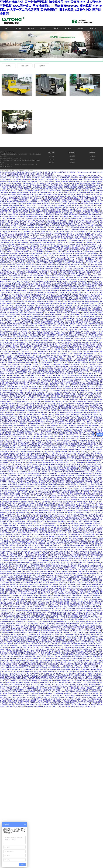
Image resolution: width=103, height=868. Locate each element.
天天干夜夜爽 (84, 193)
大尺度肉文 (74, 316)
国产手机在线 (8, 457)
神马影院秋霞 (56, 200)
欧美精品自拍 (75, 228)
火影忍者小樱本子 (92, 244)
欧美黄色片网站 (68, 211)
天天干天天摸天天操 (37, 684)
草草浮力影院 (35, 683)
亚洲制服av (74, 178)
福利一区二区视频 (62, 570)
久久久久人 (85, 409)
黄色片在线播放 (33, 181)
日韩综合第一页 (86, 370)
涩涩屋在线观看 (83, 289)
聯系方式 (93, 156)
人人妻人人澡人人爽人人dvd (20, 300)
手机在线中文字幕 (69, 207)
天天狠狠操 (27, 509)
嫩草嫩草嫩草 (80, 235)
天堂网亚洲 (49, 662)
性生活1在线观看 (36, 442)
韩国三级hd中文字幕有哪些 (47, 457)
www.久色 (27, 246)
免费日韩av (62, 446)
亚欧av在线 (9, 355)
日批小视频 (68, 340)
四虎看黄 (20, 509)
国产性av (39, 263)
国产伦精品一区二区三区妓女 (37, 261)
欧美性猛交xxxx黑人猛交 (8, 437)
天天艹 (69, 230)
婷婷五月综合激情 (10, 272)
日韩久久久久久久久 (64, 352)
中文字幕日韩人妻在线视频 (71, 252)
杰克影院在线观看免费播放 (91, 267)
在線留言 (80, 28)
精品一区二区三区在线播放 (53, 211)
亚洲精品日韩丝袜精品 (37, 374)
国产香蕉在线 (27, 257)
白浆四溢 (45, 536)
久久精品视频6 (87, 233)
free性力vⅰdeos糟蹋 (71, 281)
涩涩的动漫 (38, 265)
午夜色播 (5, 370)
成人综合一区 (33, 492)
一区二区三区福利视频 (56, 383)
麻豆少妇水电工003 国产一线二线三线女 (58, 302)
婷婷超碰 (84, 250)
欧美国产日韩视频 (28, 285)
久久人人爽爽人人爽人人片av (21, 699)
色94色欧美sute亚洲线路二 (70, 390)
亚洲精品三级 (26, 511)
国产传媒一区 (5, 254)
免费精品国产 (80, 320)
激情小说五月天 (44, 509)
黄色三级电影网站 (43, 270)
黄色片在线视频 (61, 279)
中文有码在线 (90, 673)
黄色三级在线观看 (22, 331)
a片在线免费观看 (58, 694)
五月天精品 (42, 350)
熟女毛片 (64, 376)
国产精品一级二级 (84, 261)
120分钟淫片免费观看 (96, 540)
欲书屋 (74, 392)
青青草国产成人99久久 (34, 536)
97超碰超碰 (22, 422)
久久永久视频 (71, 609)
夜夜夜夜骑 (44, 618)
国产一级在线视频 (94, 309)
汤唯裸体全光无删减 (65, 205)
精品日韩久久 (82, 194)
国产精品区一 (62, 671)
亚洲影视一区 (48, 259)
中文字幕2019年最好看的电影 (16, 522)
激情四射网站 (67, 596)
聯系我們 (93, 28)
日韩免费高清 (79, 377)
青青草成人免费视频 (78, 274)
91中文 (77, 487)
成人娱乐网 (77, 211)
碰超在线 (94, 485)
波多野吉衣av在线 (66, 298)
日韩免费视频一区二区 (24, 193)
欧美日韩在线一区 (20, 457)
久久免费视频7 (61, 235)
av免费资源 (54, 224)
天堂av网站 (60, 242)
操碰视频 (27, 231)
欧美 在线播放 (30, 503)
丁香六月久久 (49, 392)
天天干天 (88, 231)
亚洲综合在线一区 (8, 559)
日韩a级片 (21, 707)
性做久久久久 (18, 326)
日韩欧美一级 (43, 241)
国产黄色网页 (44, 383)
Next (99, 44)
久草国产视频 (80, 627)
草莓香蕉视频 (67, 398)
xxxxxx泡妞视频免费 (7, 298)
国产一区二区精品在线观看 (28, 270)
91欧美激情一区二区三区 (44, 594)
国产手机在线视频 (18, 638)
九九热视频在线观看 (51, 180)
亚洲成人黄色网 (15, 494)
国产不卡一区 (60, 374)
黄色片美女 (16, 287)
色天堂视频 (67, 263)
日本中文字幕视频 (64, 470)
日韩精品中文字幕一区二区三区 (84, 278)
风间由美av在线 (22, 361)
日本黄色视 (47, 254)
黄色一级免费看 (19, 302)
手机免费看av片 (29, 548)
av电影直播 (16, 337)
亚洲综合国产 (45, 328)
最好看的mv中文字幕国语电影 (22, 183)
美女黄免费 (8, 690)
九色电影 (60, 612)
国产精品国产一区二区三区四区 (39, 450)
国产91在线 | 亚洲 (80, 457)
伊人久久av (57, 442)
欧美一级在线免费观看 (24, 348)
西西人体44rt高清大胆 (63, 605)
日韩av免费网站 (90, 324)
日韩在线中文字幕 (77, 263)
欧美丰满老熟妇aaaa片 (71, 213)
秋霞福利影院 (62, 522)
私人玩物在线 (16, 398)
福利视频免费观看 (91, 257)
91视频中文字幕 (55, 561)
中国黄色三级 (64, 255)
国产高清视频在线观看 (88, 488)
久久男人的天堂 (28, 448)
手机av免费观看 (71, 324)
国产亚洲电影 (5, 557)
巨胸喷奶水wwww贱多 (82, 381)
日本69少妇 (88, 651)
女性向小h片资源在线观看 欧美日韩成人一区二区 (26, 518)
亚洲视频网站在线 (35, 564)
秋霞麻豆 (13, 209)
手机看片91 (82, 594)
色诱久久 (49, 686)
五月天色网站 (38, 401)
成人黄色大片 (96, 427)
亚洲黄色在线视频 (83, 189)
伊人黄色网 (57, 181)
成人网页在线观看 (43, 189)
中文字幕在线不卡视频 (33, 379)
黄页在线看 (53, 516)
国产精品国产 (53, 470)
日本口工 (64, 209)
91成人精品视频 (31, 426)
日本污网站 (97, 422)
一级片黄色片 (79, 318)
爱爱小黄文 (9, 191)
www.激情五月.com (35, 200)
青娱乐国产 (79, 379)
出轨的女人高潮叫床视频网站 (58, 640)
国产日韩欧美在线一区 (70, 261)
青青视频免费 (76, 370)
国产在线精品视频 (16, 655)
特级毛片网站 (20, 220)
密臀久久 (48, 703)
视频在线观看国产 (97, 183)
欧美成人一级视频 (74, 451)
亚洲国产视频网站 (35, 424)
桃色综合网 (74, 429)
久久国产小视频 (70, 509)
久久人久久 (46, 296)
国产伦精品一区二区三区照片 (82, 464)
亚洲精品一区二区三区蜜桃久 (87, 187)
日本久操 (84, 507)
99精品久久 (52, 241)
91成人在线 (26, 684)
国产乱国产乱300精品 (30, 603)
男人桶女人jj (44, 474)
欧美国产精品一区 (25, 279)
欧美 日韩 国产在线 (25, 681)
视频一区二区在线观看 (51, 198)
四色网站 (10, 549)
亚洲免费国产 (80, 270)
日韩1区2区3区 (75, 387)
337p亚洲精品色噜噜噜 (61, 444)
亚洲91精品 (89, 657)
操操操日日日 (69, 339)
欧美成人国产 (37, 283)
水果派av (26, 516)
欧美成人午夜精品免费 (28, 259)
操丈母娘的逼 (82, 426)
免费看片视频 (52, 468)
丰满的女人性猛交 (48, 263)
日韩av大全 (4, 294)
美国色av (58, 209)
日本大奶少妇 (49, 368)
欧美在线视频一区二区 (10, 664)
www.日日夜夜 (41, 294)
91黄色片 (13, 614)
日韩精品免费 (91, 246)
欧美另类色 (6, 507)
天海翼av (81, 707)
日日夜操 (44, 640)
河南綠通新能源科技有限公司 (8, 154)
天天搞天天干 (78, 413)
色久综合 (15, 551)
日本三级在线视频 (41, 305)
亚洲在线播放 (58, 660)
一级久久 (42, 181)
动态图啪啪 (46, 409)
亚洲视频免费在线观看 (48, 405)
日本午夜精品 (90, 300)
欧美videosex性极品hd (64, 313)
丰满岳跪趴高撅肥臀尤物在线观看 (21, 353)
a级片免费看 (45, 307)
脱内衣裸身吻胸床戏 (74, 644)
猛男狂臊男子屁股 (38, 315)
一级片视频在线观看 (49, 242)
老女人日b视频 (12, 237)
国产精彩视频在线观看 (66, 407)
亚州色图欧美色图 (75, 255)
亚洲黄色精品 (72, 189)
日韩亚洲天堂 (61, 403)
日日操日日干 (58, 392)
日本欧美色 (46, 278)
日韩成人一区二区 (56, 257)
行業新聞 (72, 159)
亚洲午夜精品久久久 (68, 254)
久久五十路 (60, 518)
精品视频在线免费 (90, 400)
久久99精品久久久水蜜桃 (84, 679)
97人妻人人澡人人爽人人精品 (73, 329)
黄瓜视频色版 (78, 242)
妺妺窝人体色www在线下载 (86, 403)
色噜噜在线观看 (79, 646)
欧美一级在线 (55, 215)
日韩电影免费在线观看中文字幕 (35, 191)
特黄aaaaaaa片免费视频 (16, 694)
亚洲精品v (54, 705)
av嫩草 (60, 252)
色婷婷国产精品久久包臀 (86, 226)
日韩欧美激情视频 (52, 577)
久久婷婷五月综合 (85, 579)
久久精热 (8, 529)
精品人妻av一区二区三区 (15, 385)
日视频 (26, 577)
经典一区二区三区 (94, 250)
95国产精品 (23, 472)
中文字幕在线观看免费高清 (14, 651)
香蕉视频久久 (73, 226)
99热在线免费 (81, 361)
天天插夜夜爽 (83, 328)
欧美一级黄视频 (26, 671)
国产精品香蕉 (92, 507)
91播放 (73, 629)
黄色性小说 (50, 350)
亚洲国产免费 (46, 200)
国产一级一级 (63, 673)
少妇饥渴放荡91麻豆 (35, 213)
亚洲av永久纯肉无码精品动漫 (85, 222)
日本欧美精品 (61, 457)
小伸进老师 (69, 359)
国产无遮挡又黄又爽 (11, 442)
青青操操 (83, 348)
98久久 (34, 189)
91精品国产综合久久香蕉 (69, 442)
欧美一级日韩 (97, 414)
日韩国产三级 (30, 538)
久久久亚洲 (20, 218)
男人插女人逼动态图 (89, 205)
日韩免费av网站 (56, 429)
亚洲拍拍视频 (29, 427)
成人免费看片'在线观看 (81, 690)
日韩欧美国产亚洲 (78, 533)
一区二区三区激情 (58, 512)
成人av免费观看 (85, 666)
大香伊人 (83, 518)
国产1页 (42, 522)
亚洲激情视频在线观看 (57, 485)
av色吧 (67, 394)
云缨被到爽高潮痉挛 (53, 291)
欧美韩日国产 (97, 597)
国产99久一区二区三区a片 (52, 185)
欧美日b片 (81, 561)
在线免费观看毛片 (39, 514)
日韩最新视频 (97, 464)
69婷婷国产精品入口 (22, 303)
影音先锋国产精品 (71, 372)
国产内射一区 (36, 681)
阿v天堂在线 (92, 525)
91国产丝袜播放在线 (16, 187)
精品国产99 (85, 655)
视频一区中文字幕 (75, 239)
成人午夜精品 (80, 207)
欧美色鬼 (28, 499)
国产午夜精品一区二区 (79, 246)
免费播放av (76, 198)
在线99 (98, 562)
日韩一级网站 (50, 603)
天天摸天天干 (43, 272)
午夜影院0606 (10, 514)
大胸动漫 (37, 285)
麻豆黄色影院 (36, 178)
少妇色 (69, 326)
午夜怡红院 (14, 646)
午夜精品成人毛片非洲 (28, 287)
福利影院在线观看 (51, 522)
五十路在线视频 (42, 688)
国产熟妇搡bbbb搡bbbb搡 (58, 233)
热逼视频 (7, 226)
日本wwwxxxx (35, 398)
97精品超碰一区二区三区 (69, 561)
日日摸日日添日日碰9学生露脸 (28, 485)
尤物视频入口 (82, 633)
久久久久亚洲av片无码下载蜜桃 (63, 431)
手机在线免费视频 (78, 614)
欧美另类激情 (60, 588)
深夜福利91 (4, 193)
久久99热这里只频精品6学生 (36, 291)
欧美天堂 (46, 581)
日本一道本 (19, 390)
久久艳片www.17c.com (38, 235)
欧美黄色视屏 (32, 392)
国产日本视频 (89, 204)
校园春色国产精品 (47, 444)
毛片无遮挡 (16, 490)
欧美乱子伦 (44, 670)
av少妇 (34, 505)
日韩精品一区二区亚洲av (47, 217)
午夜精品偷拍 (70, 348)
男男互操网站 (5, 353)
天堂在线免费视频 (21, 372)
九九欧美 (8, 387)
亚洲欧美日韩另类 (13, 215)
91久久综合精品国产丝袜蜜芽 (81, 326)
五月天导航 (16, 281)
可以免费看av (42, 596)
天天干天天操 (89, 411)
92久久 (44, 427)
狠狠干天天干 (18, 316)
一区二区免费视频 (50, 313)
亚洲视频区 (34, 559)
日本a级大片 (52, 583)
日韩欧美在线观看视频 (55, 261)
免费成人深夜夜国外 (67, 278)
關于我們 (19, 28)
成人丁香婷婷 (30, 413)
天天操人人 (4, 475)
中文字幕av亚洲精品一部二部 (30, 429)
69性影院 (48, 235)
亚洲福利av (6, 333)
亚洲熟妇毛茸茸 (13, 451)
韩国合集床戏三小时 (11, 422)
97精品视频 (22, 533)
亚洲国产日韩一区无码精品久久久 (91, 407)
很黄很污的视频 (82, 307)
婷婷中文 (50, 194)
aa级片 (98, 442)
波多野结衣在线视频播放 (89, 313)
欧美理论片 (75, 579)
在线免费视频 (35, 337)
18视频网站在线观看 (52, 575)
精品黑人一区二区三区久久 (92, 329)
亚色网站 (95, 180)
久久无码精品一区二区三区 (30, 670)
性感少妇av (39, 281)
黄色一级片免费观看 (26, 346)
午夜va (59, 651)
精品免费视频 (91, 442)
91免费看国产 (66, 365)
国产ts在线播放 (66, 185)
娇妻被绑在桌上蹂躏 (37, 459)
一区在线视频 (29, 218)
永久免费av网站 (93, 572)
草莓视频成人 (24, 542)
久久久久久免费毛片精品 (90, 394)
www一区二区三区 (67, 690)
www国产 (82, 524)
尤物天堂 (64, 226)
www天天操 (33, 237)
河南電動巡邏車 (28, 160)
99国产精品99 (5, 209)
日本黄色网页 (40, 309)
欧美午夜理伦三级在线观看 (62, 274)
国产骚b (27, 638)
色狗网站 (76, 540)
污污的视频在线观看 (60, 230)
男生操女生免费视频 (76, 427)
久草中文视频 (87, 272)
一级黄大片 (40, 368)
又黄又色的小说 (35, 231)
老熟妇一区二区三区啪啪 (66, 487)
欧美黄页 (49, 566)
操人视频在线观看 (56, 328)
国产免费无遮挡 (62, 658)
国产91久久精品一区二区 (91, 374)
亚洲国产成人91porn (93, 287)
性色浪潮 (77, 553)
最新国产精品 (19, 176)
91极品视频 (53, 189)
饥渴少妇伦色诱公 (50, 342)
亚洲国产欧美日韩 (74, 686)
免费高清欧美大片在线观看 (91, 420)
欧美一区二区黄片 (8, 329)
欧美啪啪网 (61, 636)
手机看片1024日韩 (55, 536)
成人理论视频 (97, 472)
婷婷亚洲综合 (92, 385)
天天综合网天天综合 (47, 361)
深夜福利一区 (83, 259)
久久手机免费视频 (77, 418)
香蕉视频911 (87, 490)
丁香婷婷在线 (85, 303)
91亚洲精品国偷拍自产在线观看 (89, 296)
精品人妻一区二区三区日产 (94, 207)
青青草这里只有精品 (38, 246)
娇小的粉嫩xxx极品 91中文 (94, 335)
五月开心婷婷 (65, 309)
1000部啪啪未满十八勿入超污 (61, 183)
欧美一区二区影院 (65, 198)
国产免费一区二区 (14, 594)
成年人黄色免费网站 (9, 218)
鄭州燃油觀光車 (19, 160)
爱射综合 (25, 389)
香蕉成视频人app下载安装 (81, 538)
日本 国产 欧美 (23, 592)
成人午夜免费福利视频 (88, 252)
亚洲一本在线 (41, 267)
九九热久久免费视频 (91, 342)
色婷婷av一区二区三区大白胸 (66, 244)
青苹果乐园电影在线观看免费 (25, 610)
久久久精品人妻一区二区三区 (78, 209)
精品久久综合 (85, 405)
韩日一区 (95, 233)
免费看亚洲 (71, 222)
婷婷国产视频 (76, 586)
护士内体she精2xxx (26, 363)
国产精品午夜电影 (22, 450)
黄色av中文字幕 (61, 609)
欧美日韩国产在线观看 (66, 224)
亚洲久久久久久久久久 (30, 359)
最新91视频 (20, 252)
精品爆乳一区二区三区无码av (40, 638)
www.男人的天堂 (41, 655)
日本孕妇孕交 (25, 599)
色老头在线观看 (38, 342)
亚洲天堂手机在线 (47, 331)
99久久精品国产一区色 (94, 631)
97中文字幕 (46, 265)
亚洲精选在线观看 (57, 296)
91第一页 (51, 414)
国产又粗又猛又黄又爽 (57, 231)
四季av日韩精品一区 (15, 359)
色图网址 (11, 644)
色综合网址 (18, 307)
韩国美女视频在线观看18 (88, 622)
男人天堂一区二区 (74, 202)
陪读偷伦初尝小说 (40, 194)
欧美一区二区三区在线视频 (62, 176)
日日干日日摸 (88, 472)
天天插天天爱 (94, 302)
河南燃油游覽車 (11, 160)
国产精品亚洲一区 (91, 533)
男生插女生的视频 (48, 204)
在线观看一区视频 (64, 483)
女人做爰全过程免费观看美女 (82, 298)
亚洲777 (15, 279)
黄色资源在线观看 (35, 209)
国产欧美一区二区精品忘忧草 (55, 514)
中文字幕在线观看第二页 (61, 259)
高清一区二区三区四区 (88, 451)
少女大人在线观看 (85, 213)
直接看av (82, 178)
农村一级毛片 (42, 490)
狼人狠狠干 (51, 588)
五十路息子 (80, 324)
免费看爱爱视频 (56, 614)
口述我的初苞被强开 (34, 636)
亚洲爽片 (21, 296)
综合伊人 (54, 355)
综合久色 (46, 353)
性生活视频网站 (68, 501)
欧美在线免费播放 (34, 625)
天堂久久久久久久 (31, 352)
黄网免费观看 (70, 416)
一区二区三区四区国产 (81, 359)
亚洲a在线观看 (56, 237)
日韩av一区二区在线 (13, 597)
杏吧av (70, 533)
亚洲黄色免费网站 (38, 488)
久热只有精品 (83, 531)
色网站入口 (34, 300)
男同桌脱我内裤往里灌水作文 (51, 379)
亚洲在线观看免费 (8, 390)
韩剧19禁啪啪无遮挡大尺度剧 (54, 187)
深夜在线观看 (63, 683)
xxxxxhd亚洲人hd (82, 568)
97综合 (9, 183)
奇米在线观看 (22, 291)
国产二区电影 (5, 494)
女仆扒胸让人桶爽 (77, 562)
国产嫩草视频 (39, 609)
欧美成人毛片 (64, 267)
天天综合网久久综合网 (34, 248)
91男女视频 (98, 226)
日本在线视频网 (76, 459)
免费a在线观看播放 (66, 291)
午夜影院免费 (75, 440)
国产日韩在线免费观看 (28, 281)
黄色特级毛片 (60, 509)
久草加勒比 (14, 438)
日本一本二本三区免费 (46, 607)
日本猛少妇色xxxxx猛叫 (17, 463)
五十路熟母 (71, 235)
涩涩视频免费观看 (47, 322)
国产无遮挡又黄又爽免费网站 (79, 344)
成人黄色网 (64, 215)
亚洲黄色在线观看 (77, 196)
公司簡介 (51, 156)
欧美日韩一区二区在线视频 (29, 350)
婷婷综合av (13, 405)
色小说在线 (74, 531)
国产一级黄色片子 (28, 180)
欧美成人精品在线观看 (64, 538)
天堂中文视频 (23, 200)
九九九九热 (71, 268)
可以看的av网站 (48, 679)
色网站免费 (45, 561)
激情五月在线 (88, 366)
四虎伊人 (55, 407)
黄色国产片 (48, 707)
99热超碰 (14, 291)
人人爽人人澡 (25, 398)
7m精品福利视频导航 (85, 281)
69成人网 (12, 647)
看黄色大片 (36, 387)
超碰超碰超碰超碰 (22, 209)
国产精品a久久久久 (10, 248)
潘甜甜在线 (97, 255)
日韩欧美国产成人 (94, 429)
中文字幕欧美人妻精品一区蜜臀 (92, 291)
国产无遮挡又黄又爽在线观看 (43, 363)
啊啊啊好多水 (25, 490)
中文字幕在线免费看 (71, 557)
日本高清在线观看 (96, 344)
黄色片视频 (30, 609)
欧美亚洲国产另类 (48, 568)
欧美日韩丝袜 (98, 220)
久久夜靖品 (28, 387)
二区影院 (40, 505)
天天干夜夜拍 (47, 701)
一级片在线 (79, 695)
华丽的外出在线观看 (60, 368)
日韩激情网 (62, 270)
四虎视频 (49, 222)
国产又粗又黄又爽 (22, 400)
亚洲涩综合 (96, 298)
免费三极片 (13, 267)
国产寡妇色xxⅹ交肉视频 (32, 233)
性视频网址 (42, 544)
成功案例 (56, 28)
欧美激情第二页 (33, 692)
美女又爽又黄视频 (74, 507)
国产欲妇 (32, 368)
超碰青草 (61, 557)
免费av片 (42, 673)
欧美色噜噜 (66, 178)
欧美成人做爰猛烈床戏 (36, 292)
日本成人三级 (98, 701)
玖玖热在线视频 (42, 557)
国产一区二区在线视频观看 (37, 370)
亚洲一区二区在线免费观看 (89, 198)
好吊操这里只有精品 (68, 655)
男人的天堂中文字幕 (44, 205)
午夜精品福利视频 (59, 594)
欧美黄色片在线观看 (7, 176)
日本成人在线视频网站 (60, 222)
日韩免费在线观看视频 (40, 529)
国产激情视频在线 (20, 609)
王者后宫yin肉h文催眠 (74, 272)
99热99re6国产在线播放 (26, 226)
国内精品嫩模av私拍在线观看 (93, 191)
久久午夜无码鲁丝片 (86, 492)
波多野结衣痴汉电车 (94, 307)
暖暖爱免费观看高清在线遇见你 (27, 202)
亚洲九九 (55, 707)
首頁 (6, 28)
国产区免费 (56, 492)
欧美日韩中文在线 (75, 283)
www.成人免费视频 (34, 340)
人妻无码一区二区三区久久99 (21, 686)
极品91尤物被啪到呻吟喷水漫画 (31, 612)
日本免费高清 (19, 622)
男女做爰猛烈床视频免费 (86, 316)
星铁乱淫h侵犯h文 (36, 242)
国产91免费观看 (12, 703)
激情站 (47, 385)
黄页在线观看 (79, 268)
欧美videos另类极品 (10, 194)
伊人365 (85, 292)
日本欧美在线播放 (68, 318)
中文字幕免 (82, 625)
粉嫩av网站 (95, 213)
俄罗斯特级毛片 (71, 403)
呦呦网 (4, 487)
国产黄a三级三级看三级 (94, 361)
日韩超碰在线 (11, 265)
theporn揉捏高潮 (13, 213)
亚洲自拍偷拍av (84, 662)
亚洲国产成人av (24, 274)
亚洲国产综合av (51, 276)
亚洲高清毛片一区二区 (62, 204)
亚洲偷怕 (35, 658)
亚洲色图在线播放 (49, 401)
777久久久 (13, 509)
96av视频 (93, 189)
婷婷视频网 (99, 324)
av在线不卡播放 (90, 389)
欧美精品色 (92, 498)
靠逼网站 (95, 305)
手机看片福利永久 (42, 470)
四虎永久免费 (13, 701)
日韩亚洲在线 (60, 305)
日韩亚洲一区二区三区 (7, 610)
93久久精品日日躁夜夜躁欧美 (15, 305)
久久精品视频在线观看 (87, 535)
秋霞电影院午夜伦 (31, 302)
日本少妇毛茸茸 (51, 191)
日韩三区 (3, 562)
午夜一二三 (48, 359)
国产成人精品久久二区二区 (24, 394)
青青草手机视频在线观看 (48, 244)
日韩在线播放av (11, 546)
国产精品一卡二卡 (11, 296)
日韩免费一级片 (30, 263)
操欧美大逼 (36, 193)
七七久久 (64, 453)
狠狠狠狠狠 (25, 198)
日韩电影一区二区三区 (63, 228)
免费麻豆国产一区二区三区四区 (59, 344)
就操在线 (78, 655)
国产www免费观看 (91, 692)
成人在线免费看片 (30, 651)
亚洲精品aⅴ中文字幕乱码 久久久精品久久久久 (86, 176)
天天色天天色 (97, 461)
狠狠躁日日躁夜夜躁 (71, 187)
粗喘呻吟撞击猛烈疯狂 (78, 287)
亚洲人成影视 (17, 596)
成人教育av (82, 442)
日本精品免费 (35, 520)
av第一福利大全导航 (55, 540)
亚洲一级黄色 (39, 479)
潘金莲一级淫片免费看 (32, 553)
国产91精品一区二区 (39, 440)
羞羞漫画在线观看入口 (18, 205)
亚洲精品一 (4, 363)
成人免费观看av (8, 357)
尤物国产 (88, 647)
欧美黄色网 (15, 181)
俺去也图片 (18, 407)
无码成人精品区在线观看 (52, 226)
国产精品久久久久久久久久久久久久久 (89, 276)
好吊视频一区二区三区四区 (49, 683)
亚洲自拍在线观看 (68, 381)
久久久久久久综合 (34, 400)
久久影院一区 (18, 603)
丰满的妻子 (8, 259)
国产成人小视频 (80, 479)
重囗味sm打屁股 (93, 259)
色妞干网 (62, 433)
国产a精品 (33, 250)
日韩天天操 (10, 339)
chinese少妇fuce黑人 (45, 512)
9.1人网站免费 (85, 553)
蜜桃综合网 (14, 254)
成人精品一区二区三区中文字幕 (58, 239)
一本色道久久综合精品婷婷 (9, 217)
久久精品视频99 (87, 218)
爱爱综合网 (9, 316)
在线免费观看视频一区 (11, 525)
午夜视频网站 (23, 633)
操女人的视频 (76, 699)
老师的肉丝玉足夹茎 (44, 426)
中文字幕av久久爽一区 (76, 683)
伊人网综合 (28, 690)
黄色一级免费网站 (12, 335)
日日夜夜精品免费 (94, 559)
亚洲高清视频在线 (37, 254)
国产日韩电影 (55, 396)
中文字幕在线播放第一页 (78, 294)
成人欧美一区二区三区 (45, 230)
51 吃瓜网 (91, 599)
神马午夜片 (51, 370)
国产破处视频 (25, 337)
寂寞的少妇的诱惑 (70, 568)
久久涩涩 (60, 342)
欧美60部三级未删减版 (34, 475)
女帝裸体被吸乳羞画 (93, 383)
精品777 (68, 692)
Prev (1, 44)
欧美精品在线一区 (92, 494)
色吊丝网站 (46, 355)
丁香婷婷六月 (96, 424)
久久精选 (61, 180)
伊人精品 (46, 346)
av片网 (82, 411)
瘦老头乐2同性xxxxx (70, 612)
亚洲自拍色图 (54, 666)
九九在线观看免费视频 (24, 505)
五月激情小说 (88, 422)
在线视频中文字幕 (90, 377)
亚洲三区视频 (27, 178)
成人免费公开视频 (35, 444)
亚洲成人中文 (69, 231)
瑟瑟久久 (19, 178)
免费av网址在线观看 (48, 209)
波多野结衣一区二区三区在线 (80, 470)
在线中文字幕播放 (42, 668)
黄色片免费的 (7, 631)
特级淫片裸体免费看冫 (63, 459)
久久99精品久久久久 (84, 485)
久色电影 (93, 331)
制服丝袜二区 (10, 511)
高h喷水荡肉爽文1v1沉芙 (25, 194)
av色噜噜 (58, 333)
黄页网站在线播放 (76, 605)
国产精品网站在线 (74, 607)
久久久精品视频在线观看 (32, 289)
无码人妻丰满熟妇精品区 (19, 328)
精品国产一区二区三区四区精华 (35, 311)
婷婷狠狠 (41, 359)
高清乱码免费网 (91, 463)
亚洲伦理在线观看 (43, 511)
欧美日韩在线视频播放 (75, 490)
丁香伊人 (18, 514)
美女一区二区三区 (17, 605)
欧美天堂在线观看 (70, 542)
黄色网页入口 (38, 463)
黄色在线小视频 (56, 507)
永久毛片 (54, 625)
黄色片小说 (24, 241)
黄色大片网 (61, 315)
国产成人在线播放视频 (71, 524)
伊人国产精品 (94, 690)
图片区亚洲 (4, 612)
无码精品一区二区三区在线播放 (50, 390)
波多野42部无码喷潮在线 (56, 477)
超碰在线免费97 (19, 191)
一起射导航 (19, 647)
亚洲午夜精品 (95, 315)
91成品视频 (60, 220)
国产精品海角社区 (81, 254)
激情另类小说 (74, 193)
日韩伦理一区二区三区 (90, 509)
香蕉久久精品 (93, 551)
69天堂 (33, 211)
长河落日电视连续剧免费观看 (50, 289)
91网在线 (47, 215)
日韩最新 (24, 329)
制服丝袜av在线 (67, 540)
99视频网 (27, 468)
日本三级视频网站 (17, 520)
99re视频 (5, 400)
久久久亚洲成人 (47, 442)
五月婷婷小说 (51, 294)
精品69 (60, 389)
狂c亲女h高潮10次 (27, 640)
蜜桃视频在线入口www (88, 387)
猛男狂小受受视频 (81, 636)
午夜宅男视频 (39, 180)
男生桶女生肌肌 (14, 294)
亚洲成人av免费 (86, 424)
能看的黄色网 (82, 705)
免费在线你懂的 (50, 609)
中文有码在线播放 (69, 472)
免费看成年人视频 (86, 675)
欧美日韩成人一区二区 (42, 507)
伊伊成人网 (6, 291)
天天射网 (54, 592)
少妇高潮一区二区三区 (7, 178)
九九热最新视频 (71, 466)
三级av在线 (54, 555)
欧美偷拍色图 (66, 529)
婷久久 (51, 529)
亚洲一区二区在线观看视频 (64, 285)
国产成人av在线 (35, 405)
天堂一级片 (66, 597)
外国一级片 (41, 546)
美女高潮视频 (65, 492)
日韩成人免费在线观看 (82, 331)
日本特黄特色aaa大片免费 (29, 494)
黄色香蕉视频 (11, 202)
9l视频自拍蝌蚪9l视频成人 (23, 431)
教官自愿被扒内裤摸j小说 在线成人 (90, 583)
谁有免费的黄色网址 (72, 180)
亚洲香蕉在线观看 (26, 322)
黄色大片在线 (21, 379)
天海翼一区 (4, 374)
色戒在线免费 (30, 305)
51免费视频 (46, 365)
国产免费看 (12, 193)
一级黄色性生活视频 (35, 335)
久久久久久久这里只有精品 (82, 305)
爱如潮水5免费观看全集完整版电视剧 (31, 215)
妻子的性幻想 (37, 204)
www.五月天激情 (8, 352)
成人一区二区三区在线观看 (44, 377)
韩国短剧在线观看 (49, 622)
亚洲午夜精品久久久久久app (19, 396)
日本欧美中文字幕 (49, 420)
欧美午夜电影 (10, 342)
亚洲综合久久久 (64, 577)
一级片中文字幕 (69, 435)
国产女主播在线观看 (86, 437)
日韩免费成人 (24, 424)
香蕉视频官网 (48, 660)
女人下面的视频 (38, 320)
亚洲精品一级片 (88, 418)
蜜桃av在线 (42, 300)
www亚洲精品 (86, 585)
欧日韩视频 (99, 278)
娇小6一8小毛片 (89, 697)
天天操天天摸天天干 (77, 204)
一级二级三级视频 (88, 211)
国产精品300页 (5, 466)
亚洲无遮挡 (66, 618)
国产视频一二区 (5, 398)
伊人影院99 (46, 496)
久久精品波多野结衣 (67, 377)
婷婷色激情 (8, 490)
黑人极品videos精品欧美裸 (29, 224)
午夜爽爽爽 (15, 230)
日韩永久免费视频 (56, 638)
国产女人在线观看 (28, 307)
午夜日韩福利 (38, 346)
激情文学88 (28, 342)
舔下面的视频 (95, 483)
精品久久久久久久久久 (68, 679)
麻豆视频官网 (70, 475)
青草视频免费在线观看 (75, 376)
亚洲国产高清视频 (37, 586)
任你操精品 (95, 581)
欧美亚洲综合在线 (70, 573)
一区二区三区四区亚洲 (95, 292)
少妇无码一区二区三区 (83, 703)
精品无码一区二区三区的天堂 (44, 451)
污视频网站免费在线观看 (69, 181)
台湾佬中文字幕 (90, 707)
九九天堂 (29, 614)
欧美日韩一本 (91, 194)
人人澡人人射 (87, 398)
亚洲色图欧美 (77, 596)
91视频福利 (79, 472)
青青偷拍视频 (70, 636)
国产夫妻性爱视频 (93, 496)
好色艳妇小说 (97, 272)
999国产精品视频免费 (92, 178)
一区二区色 (84, 599)
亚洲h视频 (79, 509)
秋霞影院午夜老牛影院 (52, 298)
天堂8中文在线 (77, 357)
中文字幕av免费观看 (71, 383)
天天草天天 (16, 477)
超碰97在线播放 (51, 316)
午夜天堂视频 (35, 255)
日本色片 (24, 616)
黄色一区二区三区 (81, 237)
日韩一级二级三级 (58, 585)
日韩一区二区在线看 (96, 409)
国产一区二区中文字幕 (35, 420)
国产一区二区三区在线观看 (70, 536)
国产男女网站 (56, 287)
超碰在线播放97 (93, 254)
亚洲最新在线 (48, 176)
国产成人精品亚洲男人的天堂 (17, 222)
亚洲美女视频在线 (76, 649)
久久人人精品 (45, 625)
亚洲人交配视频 (16, 540)
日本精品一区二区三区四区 (80, 365)
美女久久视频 (82, 466)
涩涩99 (29, 695)
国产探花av (61, 191)
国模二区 (97, 211)
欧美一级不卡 (25, 498)
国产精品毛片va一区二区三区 (74, 694)
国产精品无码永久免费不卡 (28, 207)
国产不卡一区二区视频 (94, 677)
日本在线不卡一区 (41, 548)
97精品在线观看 (61, 488)
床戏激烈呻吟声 (75, 597)
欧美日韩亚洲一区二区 (22, 374)
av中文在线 (37, 322)
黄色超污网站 (19, 342)
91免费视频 (66, 429)
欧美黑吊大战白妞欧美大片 (72, 250)
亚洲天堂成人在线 (50, 570)
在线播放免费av (70, 311)
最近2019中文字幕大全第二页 (85, 311)
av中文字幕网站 (52, 487)
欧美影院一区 (62, 189)
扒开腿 (19, 546)
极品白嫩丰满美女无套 (27, 455)
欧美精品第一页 (91, 450)
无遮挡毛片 (62, 320)
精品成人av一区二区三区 (16, 481)
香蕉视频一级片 (25, 512)
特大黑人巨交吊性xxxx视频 (87, 181)
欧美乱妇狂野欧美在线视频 (20, 268)
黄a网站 (39, 409)
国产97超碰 (46, 475)
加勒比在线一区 (30, 339)
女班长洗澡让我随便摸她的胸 (81, 183)
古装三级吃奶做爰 (32, 272)
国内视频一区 (89, 241)
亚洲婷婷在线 (16, 255)
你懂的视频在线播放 (39, 316)
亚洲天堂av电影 (72, 279)
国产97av (17, 644)
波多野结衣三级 (87, 255)
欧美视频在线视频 (78, 185)
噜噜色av (27, 235)
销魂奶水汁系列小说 (68, 333)
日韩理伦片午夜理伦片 (49, 671)
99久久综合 (12, 531)
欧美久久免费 (69, 620)
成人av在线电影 (86, 597)
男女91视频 (23, 313)
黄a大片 (19, 448)
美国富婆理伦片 (5, 679)
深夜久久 (65, 507)
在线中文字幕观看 (34, 329)
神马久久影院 (53, 272)
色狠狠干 (60, 631)
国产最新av (14, 226)
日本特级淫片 (56, 426)
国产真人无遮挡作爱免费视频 (35, 220)
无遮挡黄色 (72, 401)
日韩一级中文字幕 (30, 566)
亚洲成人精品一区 (91, 235)
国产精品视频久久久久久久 (9, 533)
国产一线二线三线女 (15, 464)
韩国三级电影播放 (56, 207)
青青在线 (45, 414)
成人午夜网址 (98, 241)
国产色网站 (59, 263)
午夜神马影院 (60, 414)
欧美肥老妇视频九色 (14, 198)
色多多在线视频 (84, 390)
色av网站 (39, 675)
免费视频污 (68, 464)
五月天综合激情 (73, 368)
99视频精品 (4, 405)
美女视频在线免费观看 (14, 257)
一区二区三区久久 (60, 684)
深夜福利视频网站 (13, 207)
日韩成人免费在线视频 (72, 437)
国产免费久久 (49, 653)
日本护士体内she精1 (48, 285)
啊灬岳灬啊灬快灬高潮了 (58, 346)
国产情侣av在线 (33, 453)
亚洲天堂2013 (24, 213)
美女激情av (4, 701)
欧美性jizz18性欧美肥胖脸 (25, 265)
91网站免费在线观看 (89, 346)
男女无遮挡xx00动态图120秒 (15, 590)
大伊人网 (17, 429)
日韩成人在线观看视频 (47, 337)
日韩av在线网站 (49, 459)
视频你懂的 (56, 690)
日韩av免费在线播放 (32, 244)
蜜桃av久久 (46, 218)
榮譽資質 (51, 162)
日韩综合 (90, 401)
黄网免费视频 (25, 255)
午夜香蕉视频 (14, 561)
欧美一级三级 (74, 411)
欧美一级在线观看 (77, 241)
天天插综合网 (96, 283)
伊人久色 (7, 586)
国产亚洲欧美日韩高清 (57, 481)
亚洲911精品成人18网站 (42, 455)
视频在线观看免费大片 (70, 660)
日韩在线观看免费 (56, 450)
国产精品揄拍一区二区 (16, 231)
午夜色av (92, 588)
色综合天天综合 (37, 695)
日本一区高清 (13, 485)
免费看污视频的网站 (92, 573)
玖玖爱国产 (89, 220)
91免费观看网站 (26, 315)
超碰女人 (46, 318)
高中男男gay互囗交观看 (28, 294)
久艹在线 (46, 257)
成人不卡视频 (14, 618)
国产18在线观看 (27, 365)
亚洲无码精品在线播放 (65, 424)
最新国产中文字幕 (36, 701)
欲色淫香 (40, 250)
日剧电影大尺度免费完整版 (79, 309)
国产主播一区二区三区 (57, 416)
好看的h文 (51, 688)
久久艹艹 (53, 418)
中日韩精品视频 (80, 231)
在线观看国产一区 (37, 699)
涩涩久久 (77, 407)
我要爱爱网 (20, 668)
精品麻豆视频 (5, 242)
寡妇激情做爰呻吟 (14, 315)
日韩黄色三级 (85, 499)
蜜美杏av (7, 544)
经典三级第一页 (19, 298)
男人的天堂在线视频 (57, 553)
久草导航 (76, 285)
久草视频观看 (85, 566)
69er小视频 (49, 181)
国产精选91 (74, 498)
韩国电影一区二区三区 (59, 610)
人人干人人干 (90, 658)
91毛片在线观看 (16, 180)
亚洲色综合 (87, 427)
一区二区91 (95, 196)
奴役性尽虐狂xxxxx (6, 320)
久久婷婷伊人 (35, 572)
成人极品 (91, 209)
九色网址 (100, 268)
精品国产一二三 (10, 252)
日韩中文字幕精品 (75, 363)
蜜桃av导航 (6, 189)
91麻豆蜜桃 (34, 623)
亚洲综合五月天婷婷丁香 (33, 590)
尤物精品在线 (65, 566)
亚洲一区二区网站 (38, 183)
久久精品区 (59, 300)
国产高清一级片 (60, 692)
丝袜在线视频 (75, 599)
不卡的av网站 (40, 252)
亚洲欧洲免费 (86, 581)
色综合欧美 (41, 603)
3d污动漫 (17, 498)
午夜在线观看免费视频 (37, 662)
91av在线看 (26, 470)
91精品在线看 (62, 272)
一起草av (7, 224)
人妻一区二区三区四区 (70, 328)
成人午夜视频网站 (31, 239)
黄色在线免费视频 (78, 389)
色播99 (33, 344)
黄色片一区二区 (92, 518)
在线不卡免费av (5, 409)
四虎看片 (66, 631)
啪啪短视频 (40, 313)
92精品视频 (22, 503)
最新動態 (72, 162)
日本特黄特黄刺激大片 (50, 446)
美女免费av (28, 189)
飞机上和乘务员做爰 (12, 340)
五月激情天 (42, 623)
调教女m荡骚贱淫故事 (35, 372)
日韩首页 (72, 551)
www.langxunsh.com (9, 152)
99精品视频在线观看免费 (70, 468)
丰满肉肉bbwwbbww (55, 618)
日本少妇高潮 (53, 557)
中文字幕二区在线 (68, 257)
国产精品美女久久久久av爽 (28, 230)
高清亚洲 (27, 520)
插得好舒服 (45, 400)
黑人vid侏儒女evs (6, 337)
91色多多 (84, 586)
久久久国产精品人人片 (17, 538)
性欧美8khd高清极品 (95, 215)
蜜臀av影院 (14, 681)
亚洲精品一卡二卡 (91, 274)
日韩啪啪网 (20, 433)
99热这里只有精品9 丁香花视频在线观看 (87, 549)
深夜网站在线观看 (24, 446)
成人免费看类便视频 (58, 348)
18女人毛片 (98, 392)
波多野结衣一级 (48, 597)
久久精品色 (15, 586)
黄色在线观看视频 (47, 178)
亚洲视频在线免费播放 (52, 268)
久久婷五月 (25, 368)
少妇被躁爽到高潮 (41, 228)
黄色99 (30, 328)
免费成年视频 (93, 601)
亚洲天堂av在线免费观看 (88, 686)
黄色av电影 (75, 322)
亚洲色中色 (72, 673)
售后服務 (68, 28)
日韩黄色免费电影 (81, 620)
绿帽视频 (24, 501)
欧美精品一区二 (45, 429)
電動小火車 (25, 66)
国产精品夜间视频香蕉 (14, 377)
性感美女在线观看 (51, 601)
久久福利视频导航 (81, 475)
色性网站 (74, 265)
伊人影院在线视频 (52, 483)
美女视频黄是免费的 (28, 228)
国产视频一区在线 (75, 420)
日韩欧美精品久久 (24, 442)
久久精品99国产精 (87, 239)
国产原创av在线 (30, 252)
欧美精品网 (37, 640)
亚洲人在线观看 (16, 242)
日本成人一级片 (61, 699)
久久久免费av (20, 311)
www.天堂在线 (9, 579)
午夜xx (70, 453)
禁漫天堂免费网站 (96, 553)
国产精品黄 (53, 424)
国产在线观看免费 (29, 655)
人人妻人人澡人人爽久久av (85, 505)
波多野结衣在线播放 (88, 453)
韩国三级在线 (22, 248)
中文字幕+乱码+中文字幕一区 (64, 549)
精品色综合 (89, 481)
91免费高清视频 (15, 575)
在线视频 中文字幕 (63, 427)
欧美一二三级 (67, 638)
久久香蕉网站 (68, 342)
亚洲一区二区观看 (46, 376)
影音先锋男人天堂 (65, 586)
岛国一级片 (77, 453)
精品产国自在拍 (62, 276)
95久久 (45, 612)
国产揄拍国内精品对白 (65, 355)
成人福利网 (20, 531)
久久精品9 (60, 548)
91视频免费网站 (94, 200)
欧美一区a (36, 328)
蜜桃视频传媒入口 (51, 503)
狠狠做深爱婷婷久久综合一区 (93, 185)
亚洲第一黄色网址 (21, 261)
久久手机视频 (85, 202)
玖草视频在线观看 (33, 383)
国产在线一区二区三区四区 (36, 222)
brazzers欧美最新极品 (66, 575)
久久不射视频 (64, 551)
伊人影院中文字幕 (29, 185)
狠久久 (6, 389)
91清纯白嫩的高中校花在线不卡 (10, 228)
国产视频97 (23, 181)
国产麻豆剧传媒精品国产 (13, 677)
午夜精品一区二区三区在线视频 (13, 233)
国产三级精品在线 (63, 316)
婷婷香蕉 (80, 191)
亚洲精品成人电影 (36, 318)
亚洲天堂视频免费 (93, 426)
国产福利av (99, 403)
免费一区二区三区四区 (14, 401)
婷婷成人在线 (44, 233)
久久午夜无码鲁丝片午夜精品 (16, 426)
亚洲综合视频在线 (14, 607)
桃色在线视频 (21, 614)
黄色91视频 (18, 285)
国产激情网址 (7, 204)
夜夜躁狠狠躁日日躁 (90, 444)
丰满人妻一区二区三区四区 (9, 239)
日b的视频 (73, 218)
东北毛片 (48, 183)
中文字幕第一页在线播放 (85, 392)
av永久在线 (33, 490)
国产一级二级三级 (93, 294)
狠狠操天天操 (66, 629)
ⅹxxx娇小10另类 (19, 352)
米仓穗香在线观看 (49, 463)
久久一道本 (62, 544)
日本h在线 (32, 303)
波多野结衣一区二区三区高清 (60, 218)
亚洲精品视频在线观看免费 (21, 211)
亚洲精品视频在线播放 (20, 636)
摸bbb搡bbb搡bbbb (92, 270)
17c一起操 (51, 228)
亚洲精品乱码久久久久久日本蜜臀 (11, 185)
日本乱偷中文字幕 (56, 581)
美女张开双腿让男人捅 (30, 326)
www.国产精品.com (70, 194)
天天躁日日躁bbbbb (86, 322)
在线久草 (21, 239)
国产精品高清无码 (31, 481)
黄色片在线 (82, 383)
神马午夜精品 (50, 605)
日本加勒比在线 (78, 342)
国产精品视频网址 (50, 292)
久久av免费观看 (26, 483)
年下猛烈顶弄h (20, 244)
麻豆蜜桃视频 (71, 270)
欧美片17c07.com (6, 283)
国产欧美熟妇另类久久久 (35, 660)
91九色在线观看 (15, 278)
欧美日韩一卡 (48, 274)
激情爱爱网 (45, 231)
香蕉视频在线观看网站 (49, 631)
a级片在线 (99, 252)
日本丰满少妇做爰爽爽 (27, 309)
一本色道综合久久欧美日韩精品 (83, 355)
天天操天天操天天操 (17, 544)
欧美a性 (34, 511)
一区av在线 (60, 438)
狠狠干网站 (78, 527)
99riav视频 (29, 463)
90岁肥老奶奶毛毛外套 (81, 200)
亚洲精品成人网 (41, 357)
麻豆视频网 (51, 305)
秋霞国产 (80, 612)
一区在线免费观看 (65, 707)
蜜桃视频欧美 (41, 566)
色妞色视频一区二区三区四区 (33, 176)
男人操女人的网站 (83, 514)
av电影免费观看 (75, 577)
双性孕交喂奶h (42, 239)
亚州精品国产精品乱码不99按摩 (49, 196)
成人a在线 (45, 424)
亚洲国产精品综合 (42, 540)
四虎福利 (53, 496)
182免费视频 (46, 620)
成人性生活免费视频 (74, 684)
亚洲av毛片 (82, 677)
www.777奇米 (4, 618)
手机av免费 (67, 579)
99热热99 (88, 548)
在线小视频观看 (27, 407)
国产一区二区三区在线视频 (11, 196)
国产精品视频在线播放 (91, 376)
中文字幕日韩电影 (32, 457)
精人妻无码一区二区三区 (94, 396)
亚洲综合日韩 (45, 398)
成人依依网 (23, 340)
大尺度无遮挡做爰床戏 (76, 353)
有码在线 (13, 189)
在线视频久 (84, 440)
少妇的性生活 (56, 254)
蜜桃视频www (91, 688)
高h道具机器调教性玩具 (21, 250)
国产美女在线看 (19, 705)
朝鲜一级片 (12, 697)
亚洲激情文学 (55, 278)
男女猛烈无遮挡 (66, 246)
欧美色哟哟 (39, 185)
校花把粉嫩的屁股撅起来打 (55, 394)
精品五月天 (98, 239)
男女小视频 (46, 466)
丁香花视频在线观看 (63, 248)
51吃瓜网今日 (95, 405)
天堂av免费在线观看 (18, 263)
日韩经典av (83, 433)
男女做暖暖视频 (56, 365)
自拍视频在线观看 (26, 204)
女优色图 (75, 662)
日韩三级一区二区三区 (16, 235)
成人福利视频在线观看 (16, 577)
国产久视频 (75, 622)
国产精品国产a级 (14, 363)
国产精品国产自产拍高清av (74, 422)
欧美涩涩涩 (95, 548)
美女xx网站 (4, 599)
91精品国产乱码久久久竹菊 (9, 274)
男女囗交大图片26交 (33, 437)
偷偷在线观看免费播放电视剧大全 (54, 372)
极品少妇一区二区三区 (46, 692)
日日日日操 (56, 566)
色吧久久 (63, 268)
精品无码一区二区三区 (74, 233)
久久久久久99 (30, 588)
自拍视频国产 (5, 424)
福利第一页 (12, 361)
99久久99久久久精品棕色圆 (55, 311)
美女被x (47, 202)
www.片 (33, 470)
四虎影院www (46, 348)
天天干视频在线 (36, 468)
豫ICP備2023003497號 (6, 166)
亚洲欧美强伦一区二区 (64, 241)
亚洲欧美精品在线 (10, 418)
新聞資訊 (31, 28)
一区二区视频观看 (85, 180)
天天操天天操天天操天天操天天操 (51, 329)
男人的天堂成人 (91, 575)
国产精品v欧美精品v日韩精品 (35, 298)
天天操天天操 (21, 272)
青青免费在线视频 (56, 511)
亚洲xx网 (6, 453)
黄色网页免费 (25, 318)
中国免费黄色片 (58, 194)
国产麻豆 (13, 474)
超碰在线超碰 (16, 276)
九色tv (54, 235)
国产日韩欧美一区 (48, 448)
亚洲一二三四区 (32, 205)
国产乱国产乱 (77, 205)
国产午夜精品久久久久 (16, 246)
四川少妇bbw (95, 261)
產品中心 (43, 28)
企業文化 (51, 159)
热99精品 (87, 263)
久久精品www (83, 429)
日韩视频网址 (81, 244)
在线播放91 (93, 649)
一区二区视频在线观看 (37, 268)
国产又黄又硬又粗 (42, 651)
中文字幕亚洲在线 (55, 453)
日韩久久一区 (5, 278)
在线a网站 (70, 494)
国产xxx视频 (46, 564)
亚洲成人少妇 (20, 376)
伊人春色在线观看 (44, 207)
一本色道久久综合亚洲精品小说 (60, 265)
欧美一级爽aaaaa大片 (37, 198)
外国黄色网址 (72, 307)
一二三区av (36, 433)
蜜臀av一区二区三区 (75, 267)
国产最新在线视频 (43, 516)
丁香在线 (36, 418)
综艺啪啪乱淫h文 (73, 583)
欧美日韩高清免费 (24, 416)
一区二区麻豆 (45, 553)
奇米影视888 (78, 291)
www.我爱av (24, 292)
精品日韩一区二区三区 (24, 440)
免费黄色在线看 (50, 220)
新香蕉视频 (87, 695)
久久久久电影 (69, 242)
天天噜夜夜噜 (58, 250)
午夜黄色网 (98, 609)
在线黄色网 (58, 681)
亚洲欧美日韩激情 (7, 326)
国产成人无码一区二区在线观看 (74, 220)
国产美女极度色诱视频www (60, 590)
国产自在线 (58, 178)
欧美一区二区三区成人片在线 (53, 664)
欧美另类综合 (47, 283)
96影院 (77, 405)
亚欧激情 (18, 329)
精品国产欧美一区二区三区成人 (33, 187)
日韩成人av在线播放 (93, 438)
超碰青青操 (61, 335)
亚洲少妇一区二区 (30, 496)
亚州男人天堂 (36, 348)
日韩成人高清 (91, 448)
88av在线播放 (59, 568)
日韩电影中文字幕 (67, 200)
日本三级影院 (16, 625)
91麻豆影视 (4, 187)
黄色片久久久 (79, 664)
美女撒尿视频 (97, 281)
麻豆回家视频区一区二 (95, 237)
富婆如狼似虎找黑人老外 (11, 392)
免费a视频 (28, 544)
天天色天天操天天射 (69, 511)
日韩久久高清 (41, 657)
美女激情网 (71, 671)
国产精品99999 (22, 466)
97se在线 (37, 705)
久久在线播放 (64, 409)
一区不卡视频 (33, 241)
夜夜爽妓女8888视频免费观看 (78, 215)
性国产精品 (26, 677)
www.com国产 (70, 320)
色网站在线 (40, 211)
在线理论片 (93, 365)
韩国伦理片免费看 (54, 668)
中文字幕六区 (23, 692)
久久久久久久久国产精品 (31, 390)
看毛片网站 (34, 512)
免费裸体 (38, 610)
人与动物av (4, 241)
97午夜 (79, 218)
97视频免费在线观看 (61, 451)
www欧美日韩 (10, 372)
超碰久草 (55, 205)
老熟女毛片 (16, 204)
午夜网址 (11, 374)
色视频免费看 (79, 257)
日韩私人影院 (34, 673)
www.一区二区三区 (44, 237)
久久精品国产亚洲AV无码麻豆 (28, 217)
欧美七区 (7, 438)
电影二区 (58, 217)
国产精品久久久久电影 (89, 363)
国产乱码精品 (57, 381)
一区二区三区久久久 (36, 274)
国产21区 (23, 475)
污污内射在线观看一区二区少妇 (66, 463)
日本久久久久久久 (91, 268)
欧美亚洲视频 (86, 283)
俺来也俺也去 (19, 289)
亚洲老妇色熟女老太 (45, 492)
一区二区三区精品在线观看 (59, 202)
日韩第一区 (9, 302)
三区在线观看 (65, 546)
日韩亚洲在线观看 (94, 520)
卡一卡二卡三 (86, 564)
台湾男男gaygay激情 (20, 357)
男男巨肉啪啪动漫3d (68, 237)
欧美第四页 (6, 479)
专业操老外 (22, 267)
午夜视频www (96, 326)
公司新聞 (72, 156)
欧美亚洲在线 (89, 612)
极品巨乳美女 (39, 226)
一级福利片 (69, 516)
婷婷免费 (58, 370)
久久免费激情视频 (13, 313)
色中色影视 (61, 324)
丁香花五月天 (69, 479)
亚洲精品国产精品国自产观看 (29, 525)
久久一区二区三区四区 (57, 339)
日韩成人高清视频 (23, 237)
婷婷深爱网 (59, 603)
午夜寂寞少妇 (21, 437)
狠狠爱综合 (11, 303)
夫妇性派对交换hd (17, 566)
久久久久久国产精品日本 (60, 283)
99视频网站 (31, 313)
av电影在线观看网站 (49, 675)
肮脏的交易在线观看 (63, 294)
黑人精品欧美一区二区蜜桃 (73, 374)
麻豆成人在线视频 (44, 224)
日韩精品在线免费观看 (61, 366)
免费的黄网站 (91, 368)
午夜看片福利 (98, 372)
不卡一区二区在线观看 (44, 431)
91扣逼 (2, 683)
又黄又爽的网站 (71, 446)
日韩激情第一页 (81, 629)
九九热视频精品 (9, 376)
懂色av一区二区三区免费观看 (70, 535)
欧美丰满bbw (52, 612)
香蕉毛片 (87, 196)
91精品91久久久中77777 (61, 363)
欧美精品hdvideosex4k (14, 470)
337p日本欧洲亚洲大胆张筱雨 (10, 292)
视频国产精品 (82, 446)
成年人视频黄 (5, 463)
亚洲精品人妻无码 (74, 303)
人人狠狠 (20, 189)
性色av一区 (74, 259)
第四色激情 (77, 603)
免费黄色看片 (95, 634)
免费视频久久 (55, 527)
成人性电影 (53, 651)
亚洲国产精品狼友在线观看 (93, 318)
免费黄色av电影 (79, 657)
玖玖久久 (41, 202)
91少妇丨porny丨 (45, 614)
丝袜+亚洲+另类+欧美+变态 (18, 453)
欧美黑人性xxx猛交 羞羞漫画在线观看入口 (44, 599)
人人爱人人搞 (11, 505)
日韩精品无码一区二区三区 (9, 270)
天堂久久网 (54, 270)
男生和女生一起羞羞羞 (52, 246)
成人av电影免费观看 (62, 193)
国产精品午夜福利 (15, 389)
